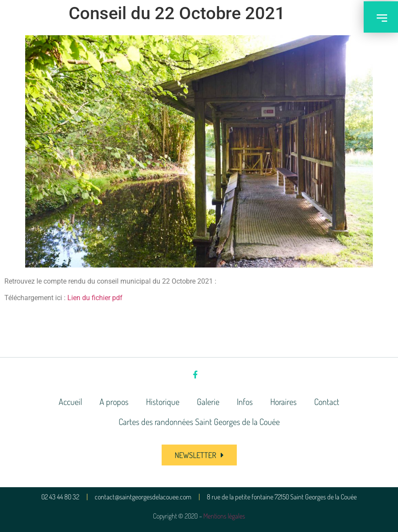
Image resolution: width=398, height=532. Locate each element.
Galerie (208, 402)
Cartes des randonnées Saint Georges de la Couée (199, 422)
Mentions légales (224, 516)
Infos (245, 402)
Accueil (70, 402)
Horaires (284, 402)
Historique (163, 402)
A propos (114, 402)
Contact (327, 402)
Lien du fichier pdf (95, 298)
